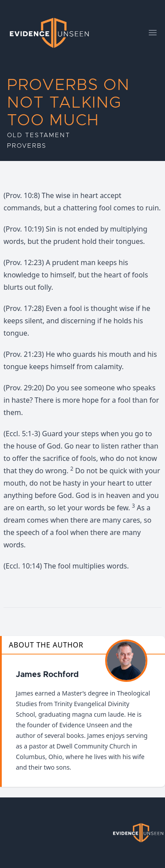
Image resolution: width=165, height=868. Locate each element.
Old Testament (38, 135)
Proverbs (27, 146)
